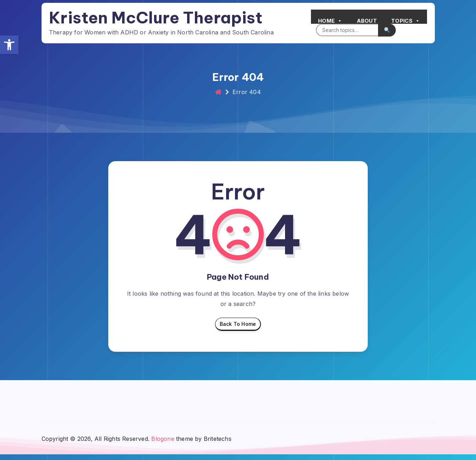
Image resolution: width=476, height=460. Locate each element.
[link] (9, 45)
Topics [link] (402, 18)
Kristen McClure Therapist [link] (159, 17)
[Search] (344, 29)
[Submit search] (384, 29)
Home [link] (327, 18)
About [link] (364, 20)
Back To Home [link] (238, 331)
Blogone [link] (163, 444)
